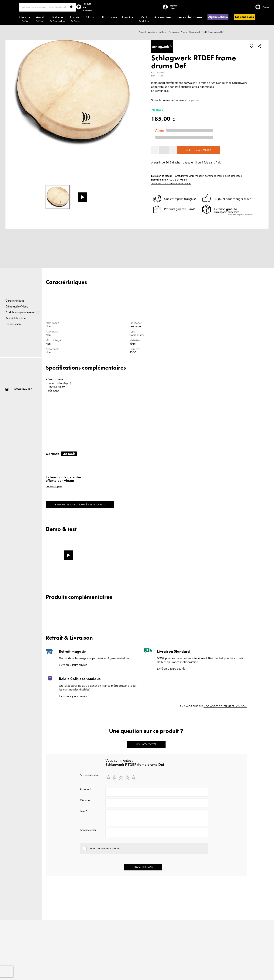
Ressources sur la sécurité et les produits (80, 505)
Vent (144, 19)
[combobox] (48, 7)
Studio (91, 17)
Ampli (40, 19)
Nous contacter (146, 744)
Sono (113, 17)
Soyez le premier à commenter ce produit (175, 100)
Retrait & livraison (16, 318)
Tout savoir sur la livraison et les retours (171, 184)
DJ (102, 17)
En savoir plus (160, 91)
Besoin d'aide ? (23, 389)
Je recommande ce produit (105, 848)
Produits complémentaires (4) (22, 312)
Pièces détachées (189, 17)
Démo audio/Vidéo (17, 306)
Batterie (57, 19)
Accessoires (163, 17)
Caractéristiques (15, 301)
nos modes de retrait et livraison (225, 706)
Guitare (25, 19)
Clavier (75, 19)
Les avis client (13, 324)
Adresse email (88, 830)
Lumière (128, 17)
